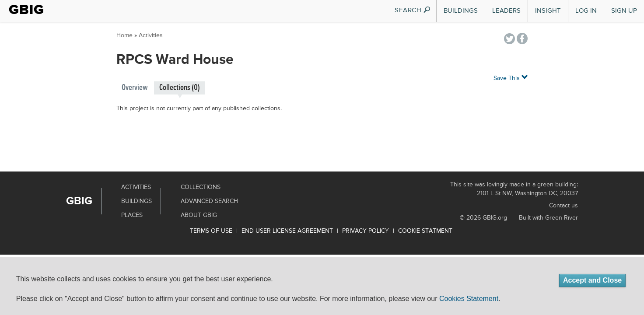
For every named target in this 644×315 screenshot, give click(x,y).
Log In (586, 11)
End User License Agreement (287, 231)
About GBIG (199, 215)
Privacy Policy (366, 231)
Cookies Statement (469, 299)
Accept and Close (592, 280)
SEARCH (413, 10)
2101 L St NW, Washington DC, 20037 (527, 193)
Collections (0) (180, 88)
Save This (511, 78)
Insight (548, 11)
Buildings (461, 11)
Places (132, 215)
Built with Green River (548, 218)
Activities (151, 35)
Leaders (506, 11)
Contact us (563, 206)
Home (124, 35)
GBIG (26, 10)
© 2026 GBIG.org (483, 218)
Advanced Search (209, 201)
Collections (201, 187)
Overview (135, 88)
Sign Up (624, 11)
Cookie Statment (425, 231)
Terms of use (211, 231)
